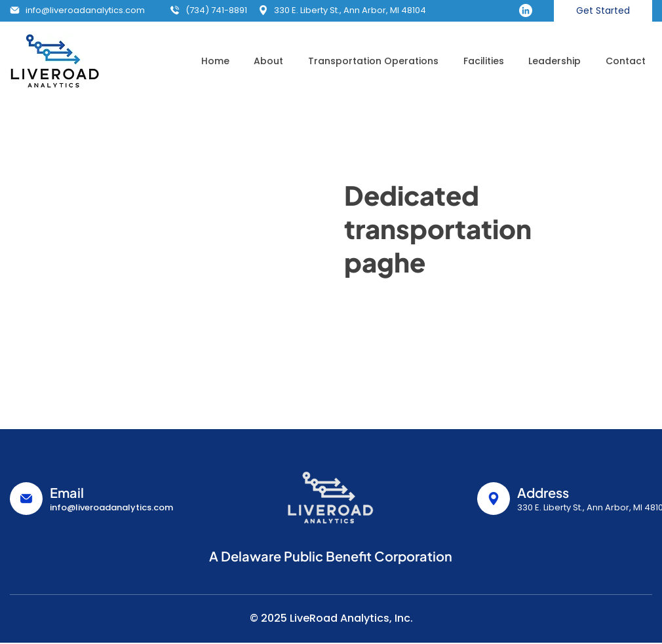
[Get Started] (603, 11)
